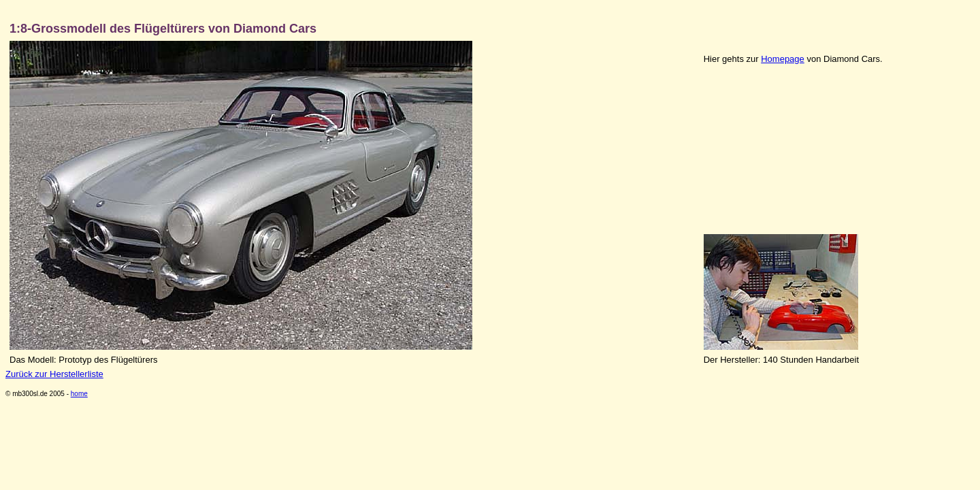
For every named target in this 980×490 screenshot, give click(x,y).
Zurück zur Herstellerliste (54, 374)
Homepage (783, 59)
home (79, 394)
